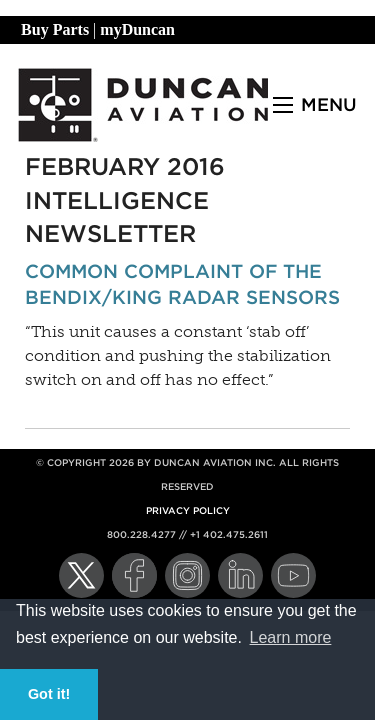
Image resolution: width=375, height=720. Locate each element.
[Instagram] (187, 575)
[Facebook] (134, 575)
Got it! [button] (49, 694)
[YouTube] (293, 575)
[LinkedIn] (240, 575)
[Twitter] (81, 575)
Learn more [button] (291, 637)
